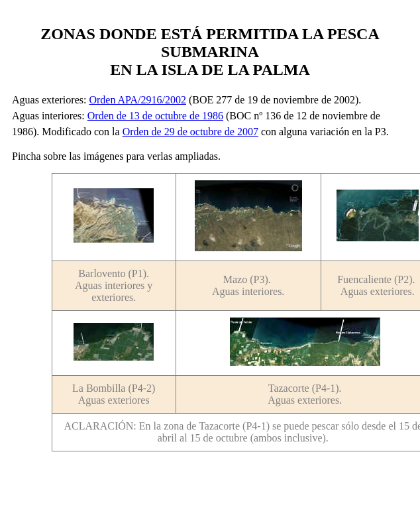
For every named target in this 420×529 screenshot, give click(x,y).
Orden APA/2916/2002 (137, 100)
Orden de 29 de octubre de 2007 (190, 132)
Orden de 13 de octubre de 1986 (155, 116)
